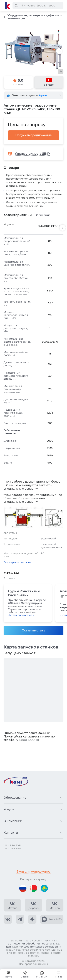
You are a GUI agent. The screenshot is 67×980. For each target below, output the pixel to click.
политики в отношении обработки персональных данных (33, 944)
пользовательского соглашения (40, 947)
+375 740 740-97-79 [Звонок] (25, 975)
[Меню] (59, 975)
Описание (43, 215)
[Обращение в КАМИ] (8, 975)
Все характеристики (17, 562)
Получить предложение (33, 135)
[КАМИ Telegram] (20, 919)
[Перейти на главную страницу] (8, 6)
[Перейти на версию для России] (23, 888)
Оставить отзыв (34, 630)
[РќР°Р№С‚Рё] (16, 6)
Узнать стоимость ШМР (32, 154)
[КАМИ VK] (8, 919)
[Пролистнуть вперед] (63, 228)
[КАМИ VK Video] (12, 905)
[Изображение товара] (33, 49)
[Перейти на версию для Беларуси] (34, 888)
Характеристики (18, 215)
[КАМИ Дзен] (32, 919)
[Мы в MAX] (42, 975)
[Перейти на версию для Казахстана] (44, 888)
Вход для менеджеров (33, 872)
